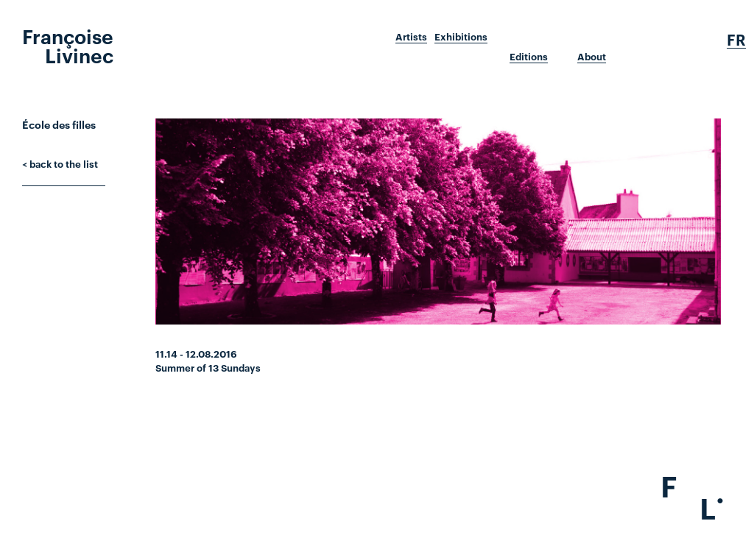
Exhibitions (461, 37)
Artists (411, 37)
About (592, 57)
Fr (736, 40)
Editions (529, 57)
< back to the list (60, 163)
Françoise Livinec (68, 45)
